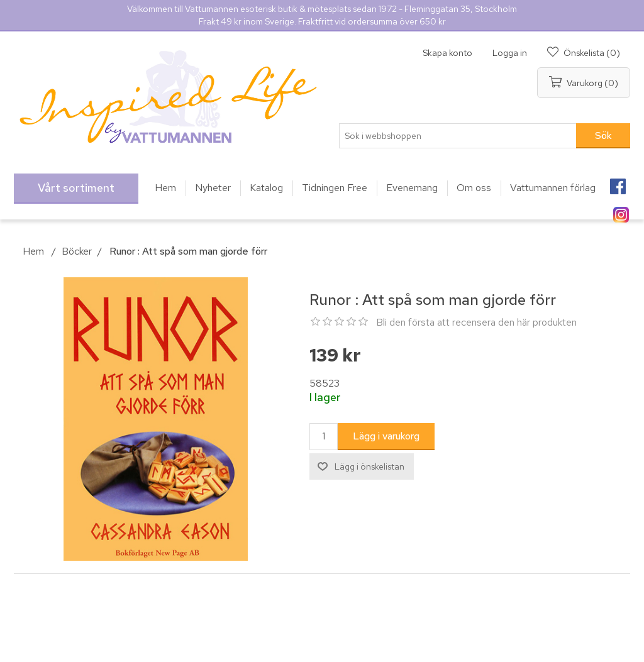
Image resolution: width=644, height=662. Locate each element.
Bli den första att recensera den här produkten (476, 322)
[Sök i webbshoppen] (458, 136)
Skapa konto (447, 53)
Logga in (510, 53)
